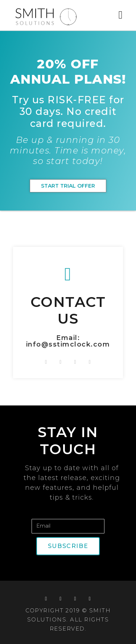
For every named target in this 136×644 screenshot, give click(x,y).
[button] (121, 15)
